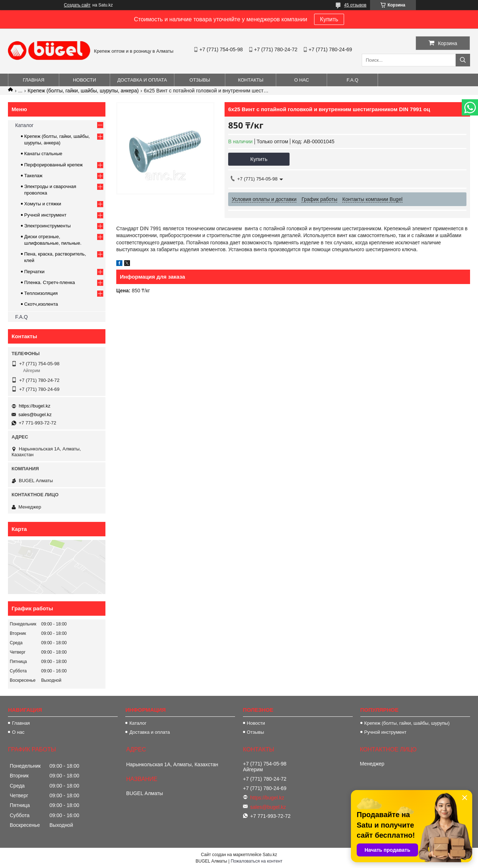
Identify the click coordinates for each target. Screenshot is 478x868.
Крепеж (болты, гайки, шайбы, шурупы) (407, 723)
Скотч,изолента (41, 304)
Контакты (251, 80)
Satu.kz (270, 855)
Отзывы (200, 80)
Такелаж (33, 176)
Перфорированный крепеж (53, 165)
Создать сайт (77, 5)
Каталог (24, 125)
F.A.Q (353, 80)
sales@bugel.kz (35, 415)
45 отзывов (355, 5)
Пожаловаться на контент (257, 861)
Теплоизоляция (41, 293)
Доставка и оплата (142, 80)
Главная (34, 80)
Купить (329, 19)
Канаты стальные (43, 154)
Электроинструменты (47, 226)
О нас (302, 80)
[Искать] (463, 60)
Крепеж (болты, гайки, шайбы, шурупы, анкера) (83, 91)
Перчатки (34, 272)
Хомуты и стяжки (43, 204)
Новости (84, 80)
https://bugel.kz (34, 406)
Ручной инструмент (45, 215)
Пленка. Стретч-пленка (49, 282)
